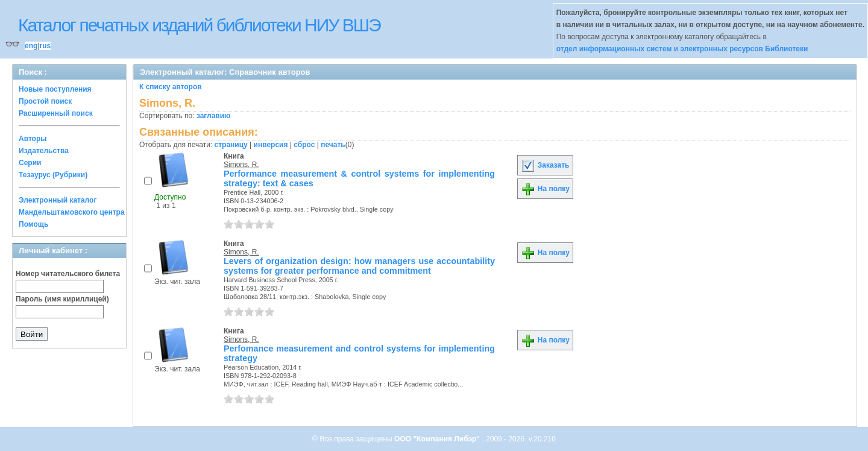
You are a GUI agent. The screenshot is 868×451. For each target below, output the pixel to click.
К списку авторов (171, 87)
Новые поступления (55, 89)
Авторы (33, 139)
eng (31, 46)
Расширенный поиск (56, 113)
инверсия (271, 145)
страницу (231, 145)
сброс (304, 145)
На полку (545, 189)
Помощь (33, 224)
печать (333, 145)
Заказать (545, 165)
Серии (30, 163)
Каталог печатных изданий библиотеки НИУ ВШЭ (199, 25)
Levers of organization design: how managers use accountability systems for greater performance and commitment (359, 266)
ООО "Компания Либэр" (438, 439)
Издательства (44, 151)
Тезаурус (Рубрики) (53, 175)
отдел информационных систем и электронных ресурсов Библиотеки (682, 49)
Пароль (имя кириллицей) (62, 299)
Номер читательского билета (68, 274)
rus (45, 46)
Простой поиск (45, 101)
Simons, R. (241, 165)
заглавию (213, 116)
